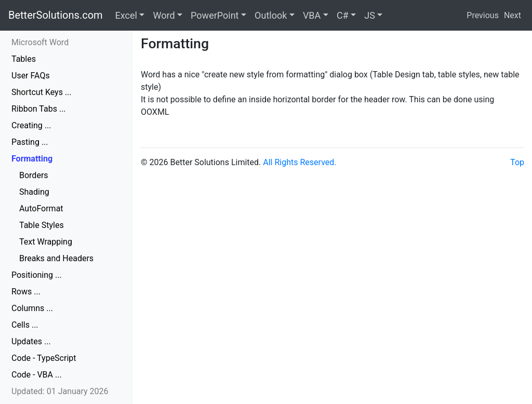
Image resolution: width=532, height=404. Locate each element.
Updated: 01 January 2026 (60, 391)
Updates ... (31, 341)
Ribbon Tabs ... (39, 109)
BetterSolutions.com (56, 15)
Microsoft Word (40, 42)
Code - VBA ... (37, 375)
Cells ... (25, 325)
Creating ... (31, 125)
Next (513, 15)
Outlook (271, 15)
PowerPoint (215, 15)
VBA (312, 15)
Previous (483, 15)
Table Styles (42, 225)
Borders (34, 175)
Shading (34, 192)
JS (370, 15)
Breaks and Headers (56, 258)
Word (164, 15)
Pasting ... (30, 142)
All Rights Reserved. (300, 162)
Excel (126, 15)
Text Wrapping (46, 242)
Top (517, 162)
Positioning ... (37, 275)
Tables (24, 59)
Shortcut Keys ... (42, 92)
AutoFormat (41, 208)
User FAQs (31, 76)
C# (343, 15)
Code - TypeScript (44, 358)
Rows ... (26, 292)
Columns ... (32, 308)
